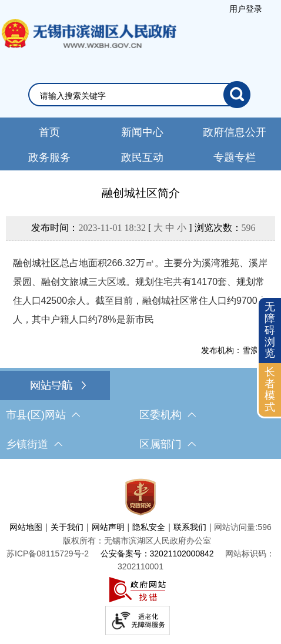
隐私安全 (149, 527)
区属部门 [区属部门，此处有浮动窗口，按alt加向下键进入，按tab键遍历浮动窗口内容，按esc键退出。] (168, 444)
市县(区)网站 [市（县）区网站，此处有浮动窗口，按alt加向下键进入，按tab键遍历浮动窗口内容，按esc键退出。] (43, 415)
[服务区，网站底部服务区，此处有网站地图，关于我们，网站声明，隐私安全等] (140, 554)
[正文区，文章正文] (140, 270)
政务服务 (49, 157)
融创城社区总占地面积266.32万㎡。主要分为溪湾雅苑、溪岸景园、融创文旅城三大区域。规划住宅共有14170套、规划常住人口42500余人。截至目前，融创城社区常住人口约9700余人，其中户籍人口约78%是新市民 (140, 291)
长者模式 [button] (270, 389)
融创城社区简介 (141, 193)
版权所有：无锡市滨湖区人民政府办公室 (137, 541)
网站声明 (108, 527)
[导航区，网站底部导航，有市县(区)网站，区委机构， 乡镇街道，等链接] (140, 415)
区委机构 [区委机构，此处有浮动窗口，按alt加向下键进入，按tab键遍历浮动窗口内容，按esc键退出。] (168, 415)
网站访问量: (236, 527)
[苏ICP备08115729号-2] (48, 554)
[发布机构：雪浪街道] (141, 350)
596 (249, 228)
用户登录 (246, 9)
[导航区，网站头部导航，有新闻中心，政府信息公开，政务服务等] (140, 144)
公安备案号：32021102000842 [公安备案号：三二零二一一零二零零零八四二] (157, 554)
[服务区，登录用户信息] (245, 9)
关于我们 (67, 527)
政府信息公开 (235, 132)
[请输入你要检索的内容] (132, 96)
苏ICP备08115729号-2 (48, 554)
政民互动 (142, 157)
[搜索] (237, 95)
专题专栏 (235, 157)
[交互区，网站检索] (140, 95)
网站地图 (26, 527)
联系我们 (190, 527)
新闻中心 (142, 132)
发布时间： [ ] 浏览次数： (143, 228)
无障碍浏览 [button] (270, 330)
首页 (49, 132)
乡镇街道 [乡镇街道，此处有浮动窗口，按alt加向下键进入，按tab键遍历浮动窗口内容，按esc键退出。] (34, 444)
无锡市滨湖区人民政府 (88, 45)
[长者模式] (270, 390)
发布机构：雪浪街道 (238, 350)
